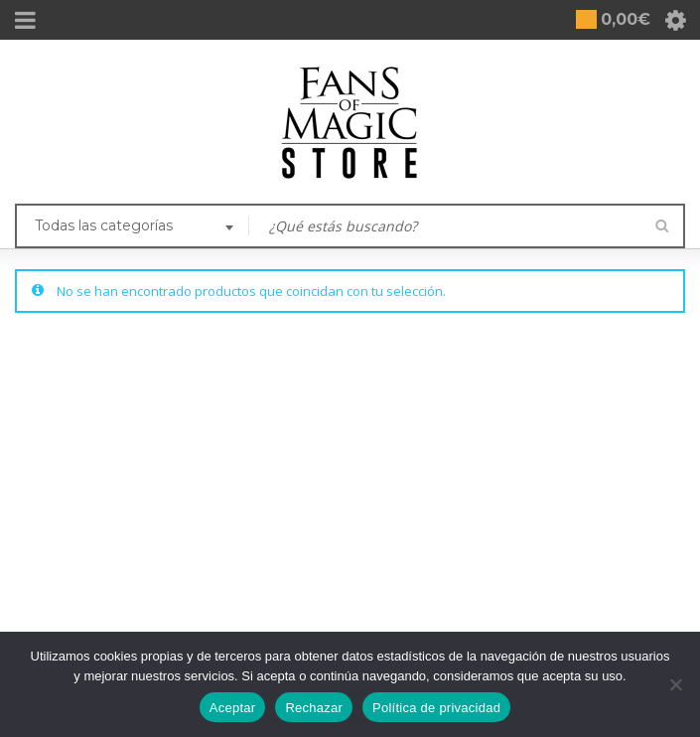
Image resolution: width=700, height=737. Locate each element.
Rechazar (314, 708)
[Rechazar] (675, 684)
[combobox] (132, 227)
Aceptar (233, 708)
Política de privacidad (436, 708)
